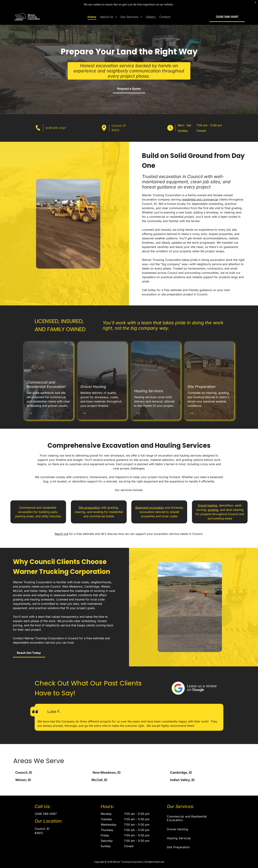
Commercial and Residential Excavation (46, 385)
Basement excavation (150, 508)
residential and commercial (219, 199)
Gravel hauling (207, 505)
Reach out (61, 534)
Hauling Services (149, 391)
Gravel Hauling (93, 387)
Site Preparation (201, 387)
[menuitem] (92, 17)
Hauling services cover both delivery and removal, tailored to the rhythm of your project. (154, 401)
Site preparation (89, 508)
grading (213, 510)
